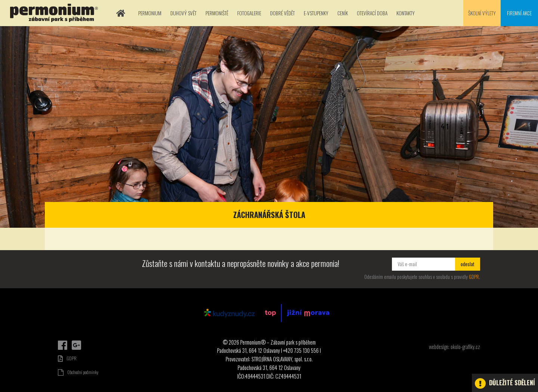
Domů (121, 13)
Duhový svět (183, 13)
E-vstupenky (316, 13)
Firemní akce (519, 13)
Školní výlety (482, 13)
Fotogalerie (249, 13)
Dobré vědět (282, 13)
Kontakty (406, 13)
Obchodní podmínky (78, 372)
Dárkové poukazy (503, 337)
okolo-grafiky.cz (465, 347)
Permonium (150, 13)
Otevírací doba (372, 13)
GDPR (474, 277)
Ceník (343, 13)
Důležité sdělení (505, 383)
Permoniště (217, 13)
